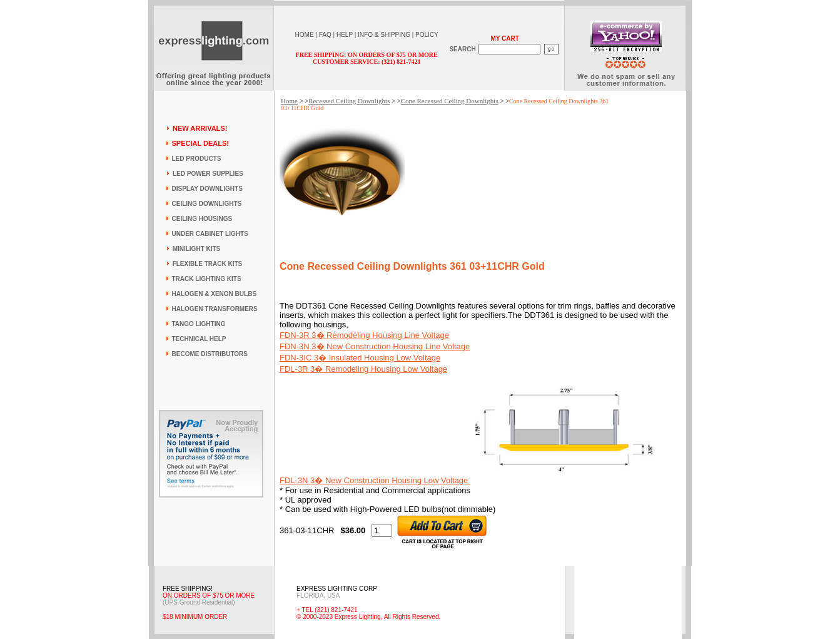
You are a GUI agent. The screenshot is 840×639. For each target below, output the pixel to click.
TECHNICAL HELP (199, 339)
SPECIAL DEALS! (200, 143)
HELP (345, 35)
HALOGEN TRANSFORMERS (215, 309)
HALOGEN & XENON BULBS (215, 294)
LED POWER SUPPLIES (208, 174)
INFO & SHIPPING (384, 35)
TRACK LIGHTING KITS (207, 279)
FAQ (325, 35)
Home (289, 101)
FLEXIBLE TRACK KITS (208, 264)
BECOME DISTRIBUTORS (210, 354)
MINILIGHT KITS (197, 249)
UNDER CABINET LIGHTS (210, 234)
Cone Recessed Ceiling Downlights (450, 101)
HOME (305, 35)
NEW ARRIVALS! (200, 128)
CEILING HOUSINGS (202, 219)
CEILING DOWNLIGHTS (207, 204)
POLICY (427, 35)
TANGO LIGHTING (199, 324)
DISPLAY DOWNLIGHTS (207, 189)
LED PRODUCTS (197, 159)
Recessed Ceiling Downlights (349, 101)
